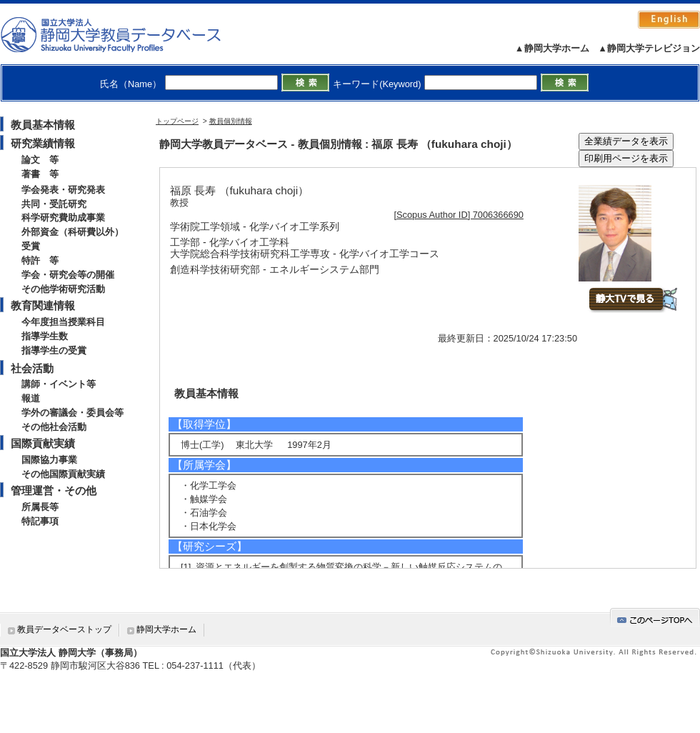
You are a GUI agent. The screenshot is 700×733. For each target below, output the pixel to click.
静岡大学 (125, 34)
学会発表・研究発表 (63, 190)
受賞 (31, 246)
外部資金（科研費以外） (72, 232)
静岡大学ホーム (166, 629)
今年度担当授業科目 (63, 322)
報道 (31, 398)
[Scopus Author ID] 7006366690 (459, 215)
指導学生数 (45, 336)
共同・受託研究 (54, 204)
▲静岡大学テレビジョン (649, 48)
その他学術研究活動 (63, 289)
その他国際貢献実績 (63, 474)
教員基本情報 (43, 125)
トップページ (177, 121)
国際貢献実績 (43, 443)
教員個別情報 (231, 121)
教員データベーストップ (64, 629)
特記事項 (40, 521)
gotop (655, 618)
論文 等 (40, 160)
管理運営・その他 (54, 490)
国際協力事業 (49, 460)
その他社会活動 (54, 427)
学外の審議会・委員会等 (72, 413)
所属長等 (40, 507)
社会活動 (32, 368)
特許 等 (40, 260)
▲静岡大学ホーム (552, 48)
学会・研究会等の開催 (68, 275)
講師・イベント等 (59, 384)
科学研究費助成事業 (63, 218)
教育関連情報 (43, 305)
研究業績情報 (43, 143)
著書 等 (40, 174)
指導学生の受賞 (54, 350)
